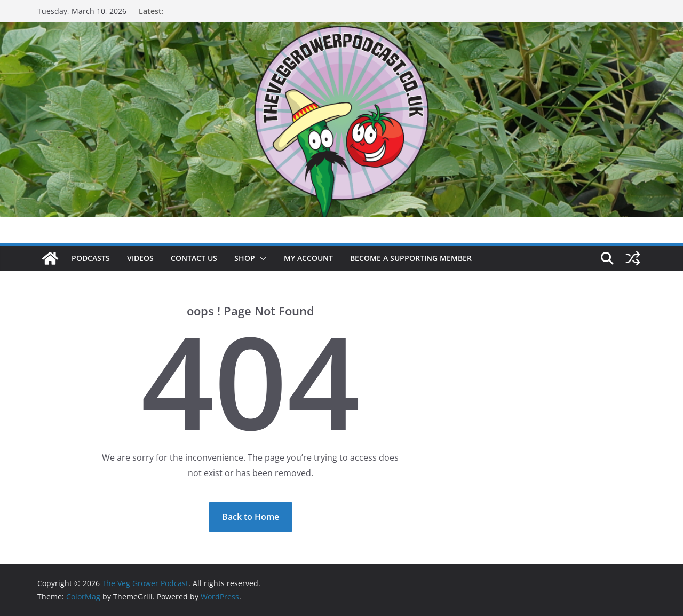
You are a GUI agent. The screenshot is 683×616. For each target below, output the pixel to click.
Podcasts (91, 258)
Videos (140, 258)
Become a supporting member (411, 258)
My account (308, 258)
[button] (261, 258)
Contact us (194, 258)
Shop (245, 258)
